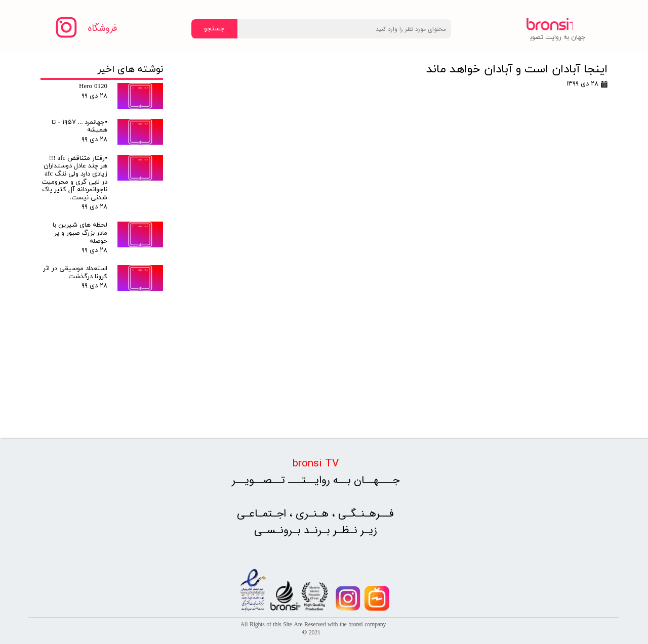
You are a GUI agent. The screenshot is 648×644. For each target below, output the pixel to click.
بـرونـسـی (279, 530)
